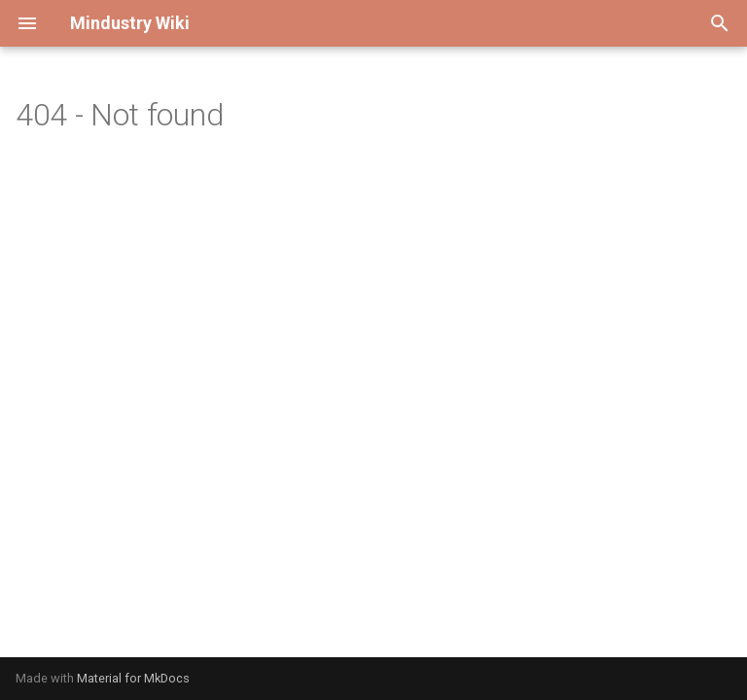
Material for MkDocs (133, 678)
